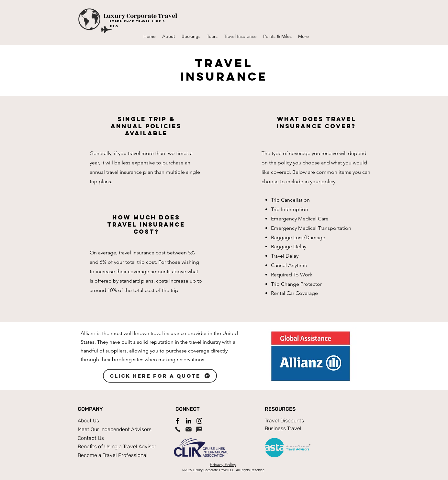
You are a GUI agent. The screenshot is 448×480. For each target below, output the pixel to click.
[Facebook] (177, 421)
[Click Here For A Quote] (160, 376)
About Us (88, 421)
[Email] (188, 429)
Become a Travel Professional (113, 455)
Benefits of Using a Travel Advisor (117, 447)
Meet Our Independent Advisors (115, 429)
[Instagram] (199, 421)
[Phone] (178, 429)
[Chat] (199, 429)
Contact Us (91, 438)
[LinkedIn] (188, 421)
